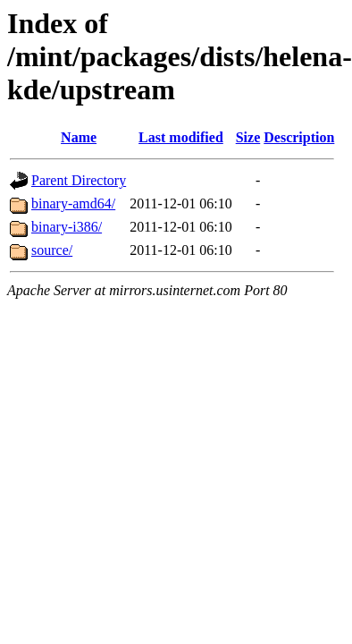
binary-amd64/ (73, 203)
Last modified (181, 137)
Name (79, 137)
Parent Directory (79, 180)
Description (299, 137)
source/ (52, 250)
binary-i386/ (67, 227)
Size (248, 137)
